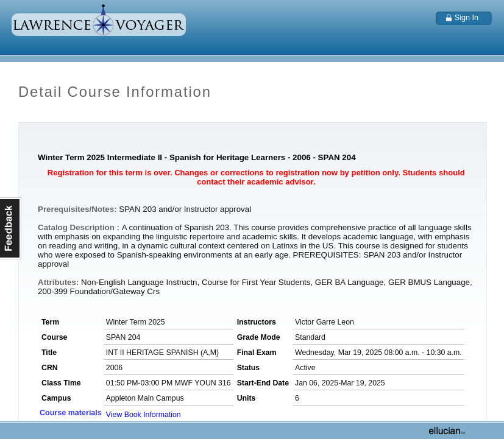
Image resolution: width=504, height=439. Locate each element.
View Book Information (144, 415)
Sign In (467, 18)
